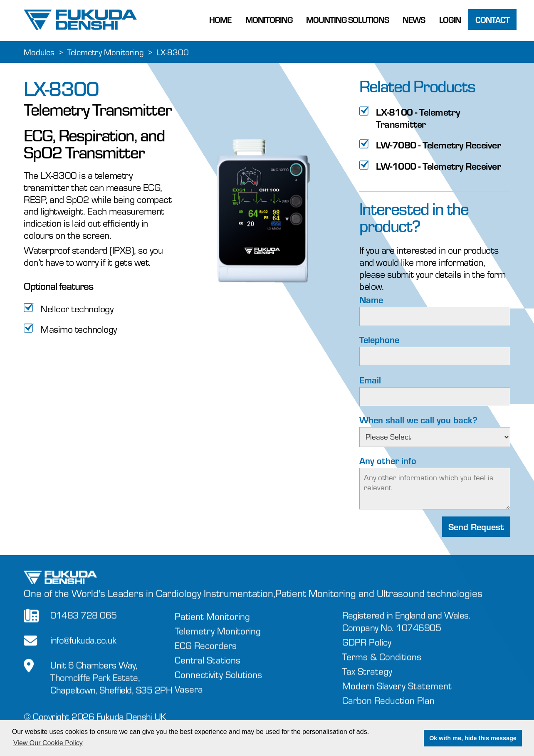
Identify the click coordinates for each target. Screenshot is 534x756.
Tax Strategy (367, 681)
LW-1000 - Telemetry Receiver (438, 166)
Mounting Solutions (347, 20)
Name (371, 300)
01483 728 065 (84, 625)
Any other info (388, 461)
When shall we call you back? (418, 420)
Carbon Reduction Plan (388, 710)
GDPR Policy (367, 651)
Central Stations (208, 670)
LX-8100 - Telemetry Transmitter (418, 118)
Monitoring (269, 20)
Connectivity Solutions (218, 684)
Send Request (476, 527)
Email (370, 380)
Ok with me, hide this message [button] (473, 738)
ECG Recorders (206, 655)
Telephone (379, 340)
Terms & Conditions (382, 666)
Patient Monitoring (212, 626)
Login (450, 20)
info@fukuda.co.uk (83, 650)
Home (220, 20)
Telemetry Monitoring (105, 52)
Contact (492, 20)
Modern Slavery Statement (397, 695)
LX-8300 (173, 52)
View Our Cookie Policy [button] (48, 743)
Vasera (189, 699)
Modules (39, 52)
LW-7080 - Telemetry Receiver (438, 145)
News (414, 20)
